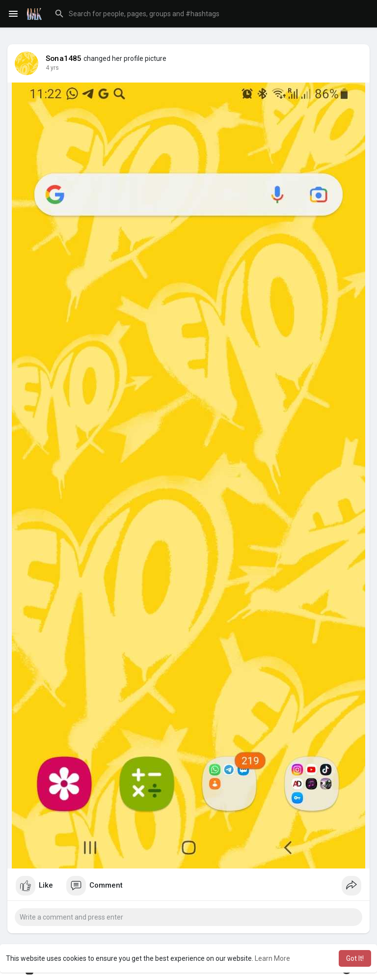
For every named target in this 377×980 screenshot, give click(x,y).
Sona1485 (64, 58)
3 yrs (52, 68)
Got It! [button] (355, 958)
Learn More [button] (272, 958)
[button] (210, 14)
